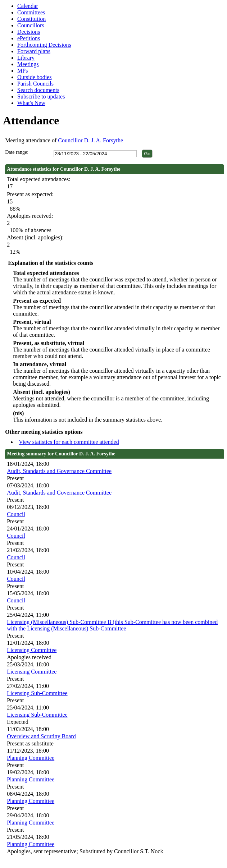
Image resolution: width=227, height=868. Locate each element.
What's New (31, 103)
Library (26, 58)
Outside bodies (35, 77)
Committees (31, 12)
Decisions (29, 32)
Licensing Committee (32, 650)
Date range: (17, 152)
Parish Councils (35, 84)
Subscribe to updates (41, 97)
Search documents (38, 90)
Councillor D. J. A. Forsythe (90, 140)
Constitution (31, 19)
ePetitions (29, 38)
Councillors (31, 25)
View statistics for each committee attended (69, 442)
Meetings (28, 64)
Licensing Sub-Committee (37, 693)
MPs (22, 71)
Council (16, 514)
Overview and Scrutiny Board (41, 736)
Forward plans (34, 51)
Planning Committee (31, 758)
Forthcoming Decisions (44, 45)
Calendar (28, 6)
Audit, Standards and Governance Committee (59, 471)
